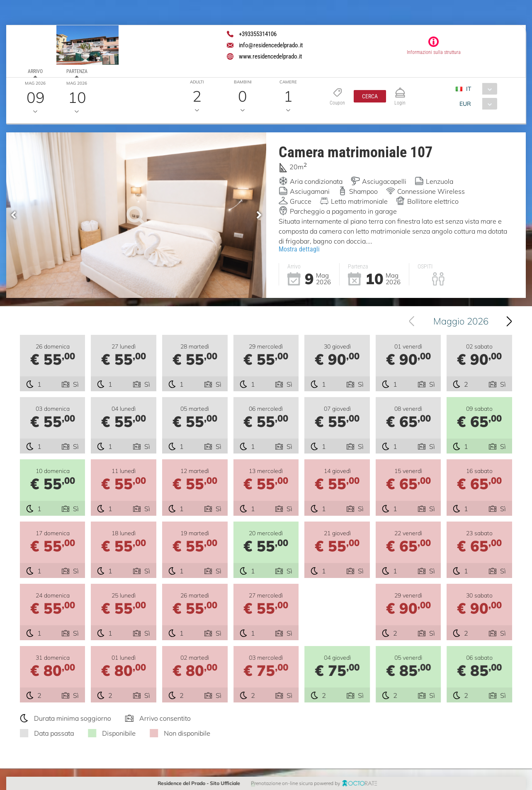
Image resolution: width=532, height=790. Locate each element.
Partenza (77, 71)
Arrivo (35, 71)
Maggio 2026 (463, 321)
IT (469, 89)
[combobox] (480, 89)
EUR (465, 104)
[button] (370, 96)
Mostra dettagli (299, 249)
